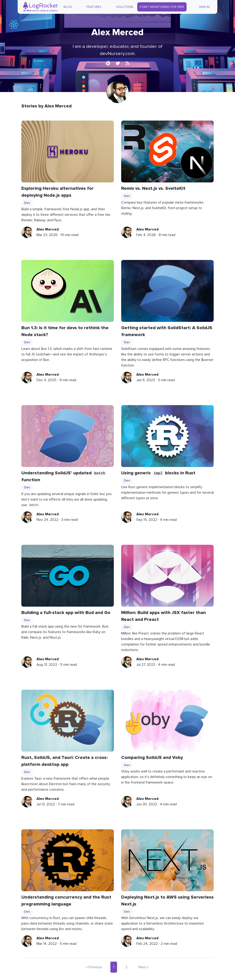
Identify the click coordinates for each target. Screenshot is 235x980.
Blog (68, 7)
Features (94, 7)
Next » (144, 967)
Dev (27, 203)
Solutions (125, 7)
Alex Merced (48, 229)
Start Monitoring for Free (162, 7)
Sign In (204, 7)
